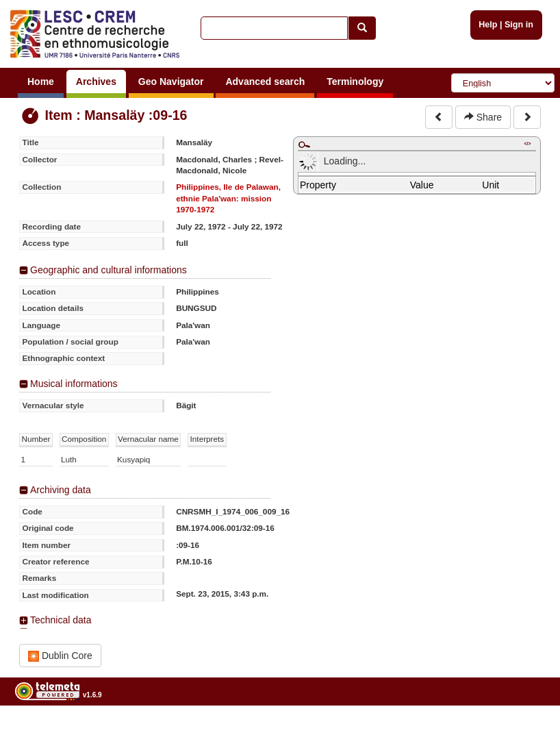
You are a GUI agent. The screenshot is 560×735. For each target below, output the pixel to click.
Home (41, 82)
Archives (96, 82)
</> (527, 144)
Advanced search (265, 82)
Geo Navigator (171, 82)
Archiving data (61, 490)
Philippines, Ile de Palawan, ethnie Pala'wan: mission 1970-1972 (228, 198)
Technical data (61, 620)
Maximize (304, 145)
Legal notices (526, 730)
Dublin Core (60, 656)
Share (483, 117)
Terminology (355, 82)
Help (488, 25)
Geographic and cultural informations (109, 270)
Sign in (519, 25)
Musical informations (74, 384)
